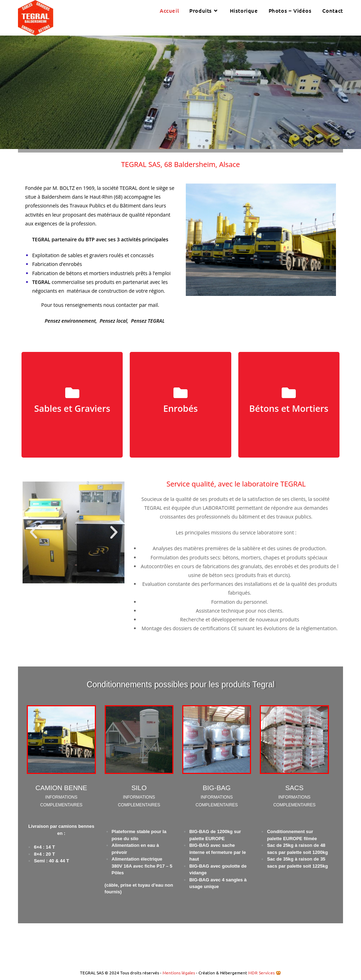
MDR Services (261, 973)
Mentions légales (179, 973)
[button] (33, 532)
